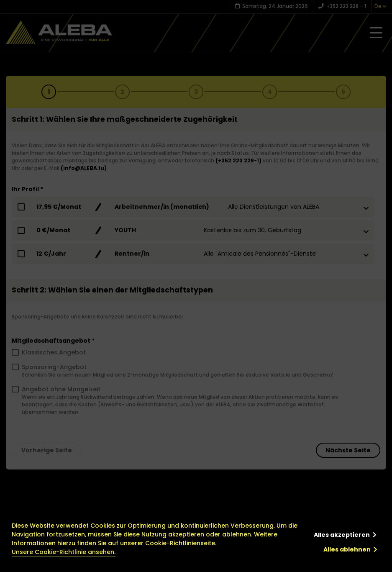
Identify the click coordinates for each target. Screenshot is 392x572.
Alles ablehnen (347, 549)
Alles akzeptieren (342, 535)
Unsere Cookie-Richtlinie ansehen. (64, 552)
